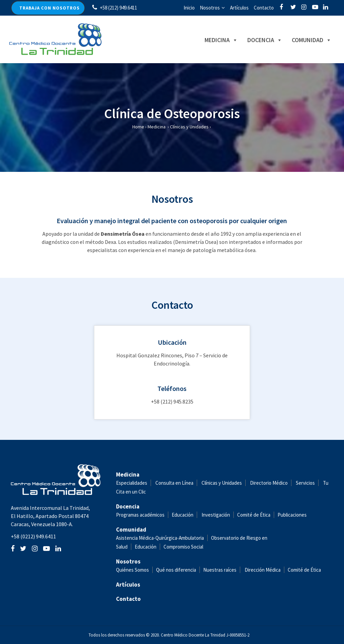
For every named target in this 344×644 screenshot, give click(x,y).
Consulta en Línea (174, 483)
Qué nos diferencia (176, 570)
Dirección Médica (262, 570)
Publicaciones (292, 515)
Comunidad (304, 40)
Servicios (305, 483)
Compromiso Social (183, 547)
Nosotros (210, 8)
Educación (183, 515)
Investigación (216, 515)
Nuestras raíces (220, 570)
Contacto (264, 8)
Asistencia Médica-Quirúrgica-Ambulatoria (160, 538)
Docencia (257, 40)
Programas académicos (140, 515)
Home (138, 127)
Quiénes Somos (132, 570)
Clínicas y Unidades (189, 127)
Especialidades (132, 483)
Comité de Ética (254, 515)
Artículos (239, 8)
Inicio (189, 8)
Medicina (214, 40)
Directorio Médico (269, 483)
